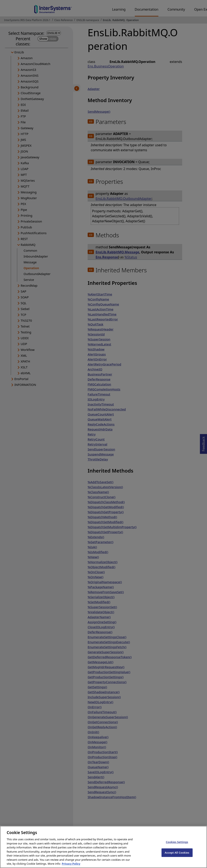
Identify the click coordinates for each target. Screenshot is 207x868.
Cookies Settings (177, 847)
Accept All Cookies (177, 858)
